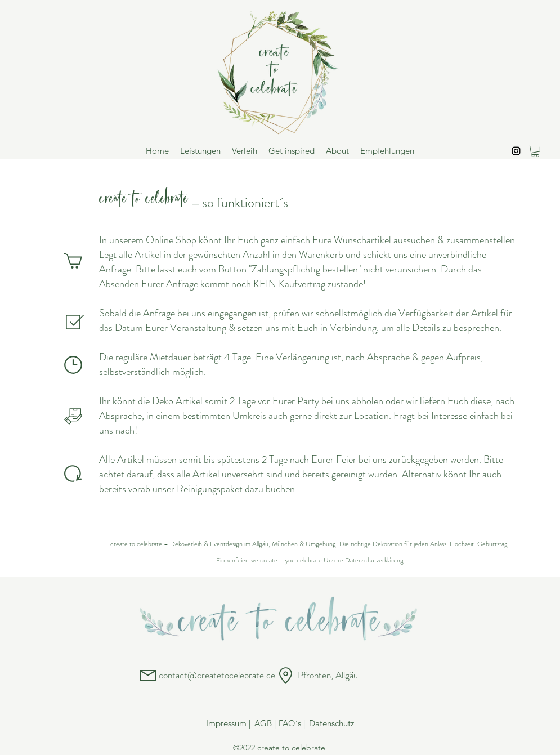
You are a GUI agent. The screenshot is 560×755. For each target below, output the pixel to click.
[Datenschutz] (331, 723)
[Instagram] (516, 151)
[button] (535, 151)
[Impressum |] (229, 723)
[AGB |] (265, 723)
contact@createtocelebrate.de (217, 675)
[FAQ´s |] (292, 723)
